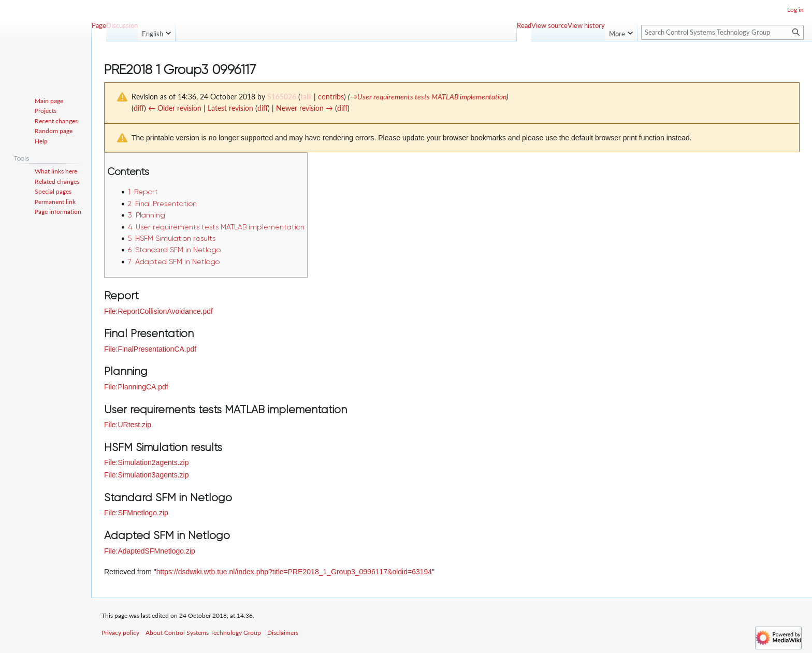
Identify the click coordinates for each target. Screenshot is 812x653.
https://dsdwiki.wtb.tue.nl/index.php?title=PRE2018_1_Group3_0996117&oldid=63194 (294, 572)
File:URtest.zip (128, 425)
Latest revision (230, 108)
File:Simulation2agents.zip (146, 462)
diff (139, 108)
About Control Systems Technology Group (203, 633)
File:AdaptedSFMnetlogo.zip (150, 551)
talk (306, 97)
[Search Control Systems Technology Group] (722, 32)
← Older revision (175, 108)
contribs (331, 97)
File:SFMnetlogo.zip (136, 513)
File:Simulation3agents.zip (146, 475)
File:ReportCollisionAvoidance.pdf (158, 311)
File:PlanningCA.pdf (136, 387)
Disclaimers (283, 633)
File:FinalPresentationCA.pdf (150, 349)
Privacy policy (120, 633)
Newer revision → (304, 108)
